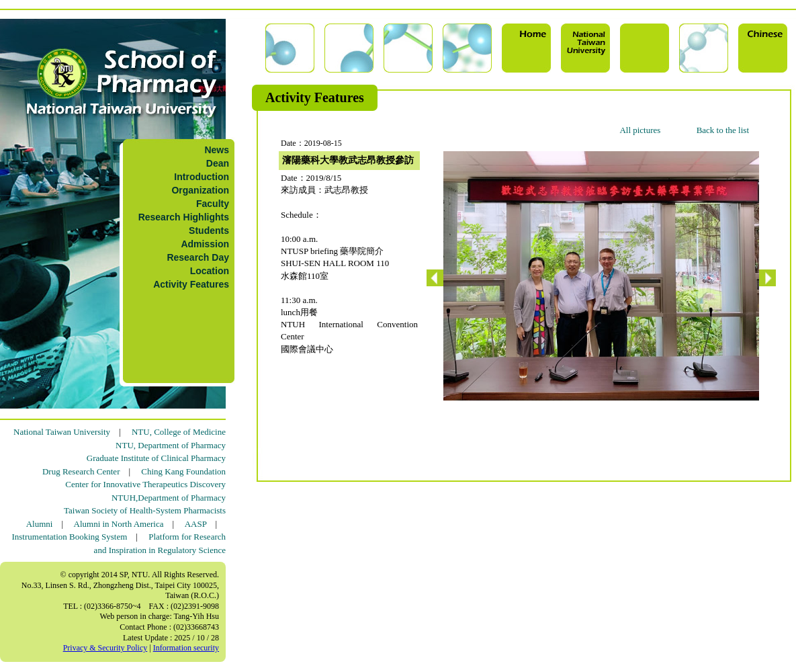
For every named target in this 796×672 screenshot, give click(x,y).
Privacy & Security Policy (105, 648)
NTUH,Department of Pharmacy (169, 498)
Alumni (40, 524)
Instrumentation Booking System (69, 537)
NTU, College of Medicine (179, 432)
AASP (196, 524)
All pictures (640, 130)
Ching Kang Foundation (183, 471)
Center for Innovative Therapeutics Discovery (145, 484)
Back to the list (723, 130)
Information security (186, 648)
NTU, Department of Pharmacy (171, 445)
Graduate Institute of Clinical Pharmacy (156, 458)
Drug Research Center (81, 471)
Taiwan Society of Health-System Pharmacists (145, 510)
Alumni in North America (119, 524)
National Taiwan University (62, 432)
